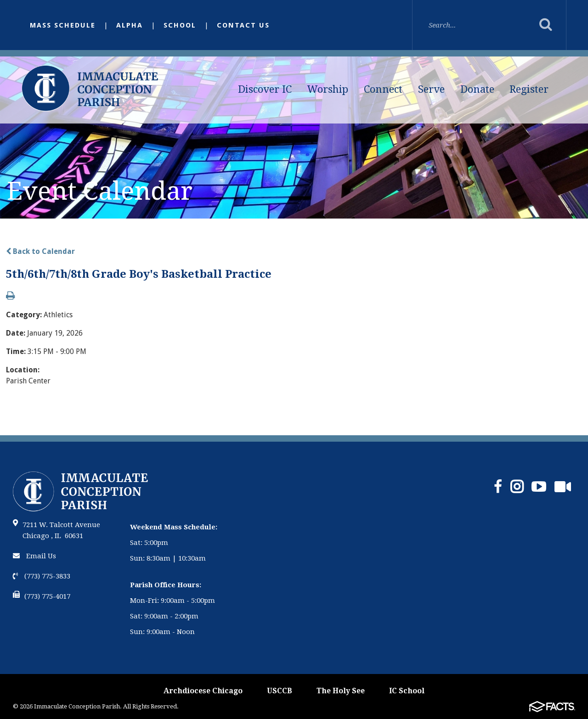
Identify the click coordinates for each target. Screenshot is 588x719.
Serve (431, 89)
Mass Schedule (63, 25)
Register (529, 89)
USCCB (280, 691)
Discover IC (265, 89)
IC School (407, 691)
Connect (383, 89)
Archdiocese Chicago (203, 691)
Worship (328, 89)
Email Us (34, 556)
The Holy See (341, 691)
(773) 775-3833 (42, 576)
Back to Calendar (40, 251)
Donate (477, 89)
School (180, 25)
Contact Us (243, 25)
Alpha (130, 25)
